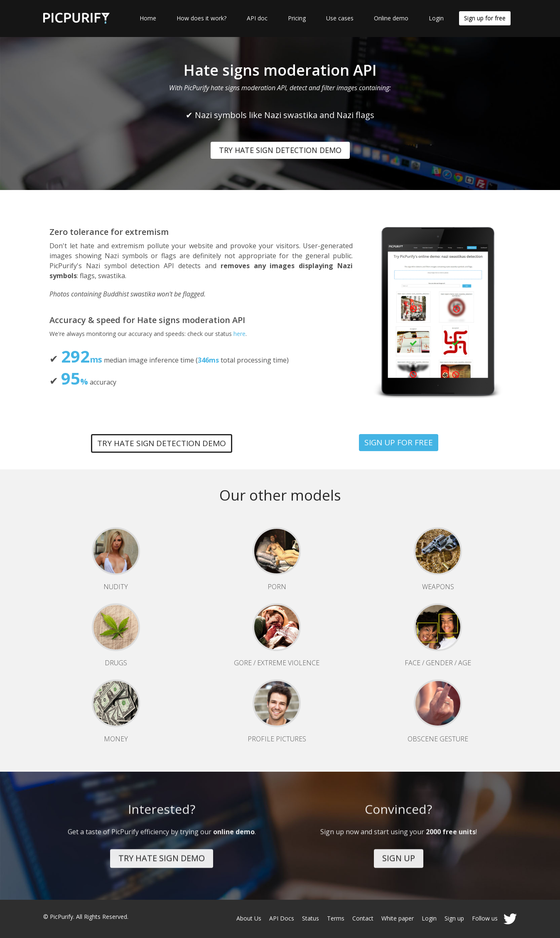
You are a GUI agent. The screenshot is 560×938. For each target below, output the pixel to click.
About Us (249, 918)
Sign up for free (485, 18)
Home (148, 18)
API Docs (282, 918)
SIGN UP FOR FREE (399, 442)
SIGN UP (399, 853)
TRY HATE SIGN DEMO (162, 853)
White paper (398, 918)
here (239, 334)
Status (311, 918)
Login (436, 18)
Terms (336, 918)
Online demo (391, 18)
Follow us (494, 918)
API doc (257, 18)
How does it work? (201, 18)
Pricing (297, 18)
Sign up (454, 918)
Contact (363, 918)
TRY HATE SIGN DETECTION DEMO (280, 150)
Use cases (340, 18)
